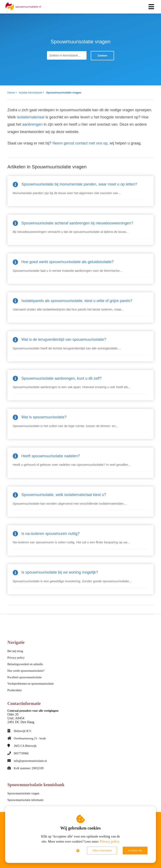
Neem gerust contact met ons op (80, 143)
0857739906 (21, 753)
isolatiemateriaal (31, 117)
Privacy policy (110, 841)
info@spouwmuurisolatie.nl (30, 761)
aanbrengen (32, 124)
